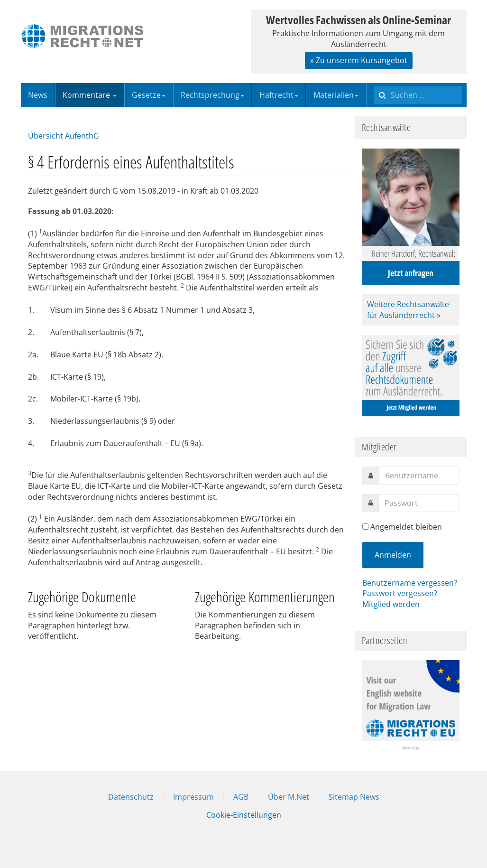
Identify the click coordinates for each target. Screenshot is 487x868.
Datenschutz (131, 797)
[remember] (365, 527)
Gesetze (149, 95)
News (38, 95)
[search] (418, 95)
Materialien (336, 95)
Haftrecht (279, 95)
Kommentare (90, 95)
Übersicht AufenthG (64, 136)
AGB (241, 797)
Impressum (193, 797)
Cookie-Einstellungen (244, 815)
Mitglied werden (391, 604)
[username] (419, 476)
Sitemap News (354, 797)
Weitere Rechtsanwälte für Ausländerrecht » (408, 310)
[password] (419, 503)
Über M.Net (289, 797)
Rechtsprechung (212, 95)
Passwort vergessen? (400, 593)
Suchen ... (374, 83)
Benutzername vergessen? (410, 583)
